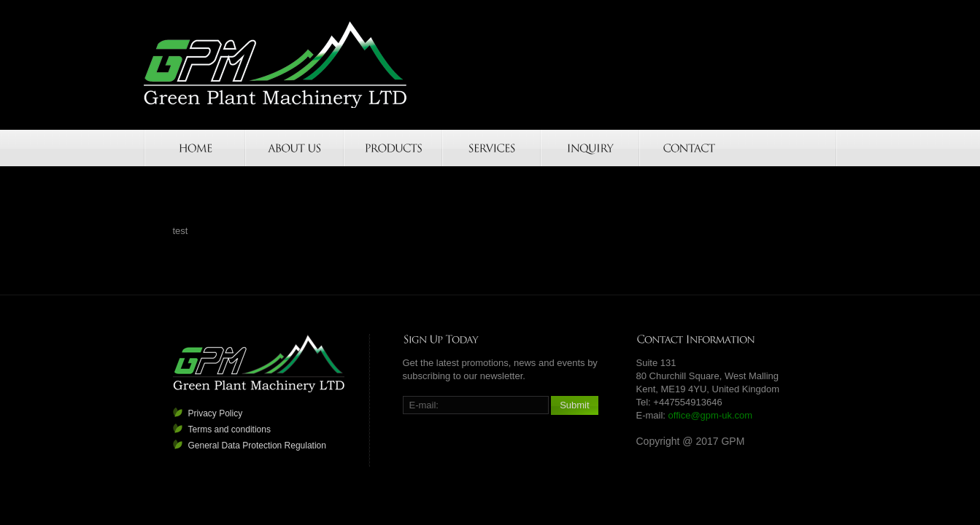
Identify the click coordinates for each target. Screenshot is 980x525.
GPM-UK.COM (276, 65)
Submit (574, 405)
